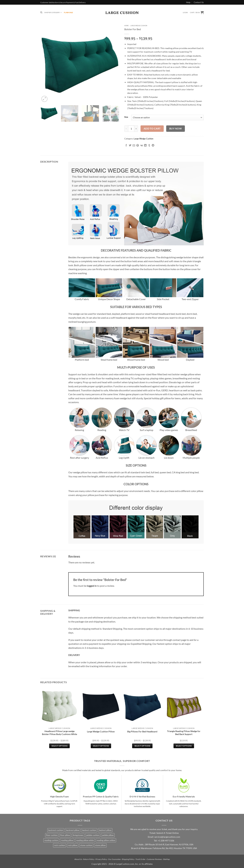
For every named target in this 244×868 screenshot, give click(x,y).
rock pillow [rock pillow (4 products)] (73, 845)
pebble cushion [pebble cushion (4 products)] (93, 835)
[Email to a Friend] (134, 145)
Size (126, 117)
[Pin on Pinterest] (138, 145)
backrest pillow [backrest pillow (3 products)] (73, 830)
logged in (92, 586)
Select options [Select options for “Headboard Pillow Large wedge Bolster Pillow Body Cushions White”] (59, 746)
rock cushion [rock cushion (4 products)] (60, 845)
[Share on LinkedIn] (145, 145)
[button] (185, 12)
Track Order (141, 859)
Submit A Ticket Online (168, 833)
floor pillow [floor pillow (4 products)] (65, 835)
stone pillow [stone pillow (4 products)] (100, 845)
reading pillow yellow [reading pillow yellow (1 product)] (106, 840)
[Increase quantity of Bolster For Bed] (136, 129)
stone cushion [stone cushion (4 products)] (86, 845)
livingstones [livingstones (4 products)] (78, 835)
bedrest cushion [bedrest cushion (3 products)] (89, 830)
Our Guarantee (114, 859)
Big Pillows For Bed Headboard (142, 731)
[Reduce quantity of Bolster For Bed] (126, 129)
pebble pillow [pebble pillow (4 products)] (108, 835)
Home (126, 26)
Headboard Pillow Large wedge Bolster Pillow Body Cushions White (60, 733)
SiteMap (166, 859)
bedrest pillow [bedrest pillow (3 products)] (105, 830)
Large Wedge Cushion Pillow (101, 731)
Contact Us (199, 2)
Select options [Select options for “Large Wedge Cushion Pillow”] (101, 746)
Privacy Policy (101, 859)
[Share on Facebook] (126, 145)
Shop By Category (53, 13)
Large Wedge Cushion (139, 26)
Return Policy (89, 859)
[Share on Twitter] (130, 145)
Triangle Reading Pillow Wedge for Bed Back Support (184, 733)
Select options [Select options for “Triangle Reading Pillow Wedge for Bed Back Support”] (184, 746)
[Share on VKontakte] (142, 145)
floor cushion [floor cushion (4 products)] (52, 835)
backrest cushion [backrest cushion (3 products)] (56, 830)
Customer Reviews (154, 859)
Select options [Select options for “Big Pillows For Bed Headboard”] (142, 746)
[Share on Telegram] (153, 145)
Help (188, 2)
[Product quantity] (131, 129)
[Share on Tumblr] (149, 145)
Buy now (176, 129)
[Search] (41, 13)
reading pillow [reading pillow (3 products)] (67, 840)
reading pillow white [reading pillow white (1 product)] (85, 840)
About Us (78, 859)
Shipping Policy (128, 859)
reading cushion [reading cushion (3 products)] (51, 840)
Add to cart (152, 129)
